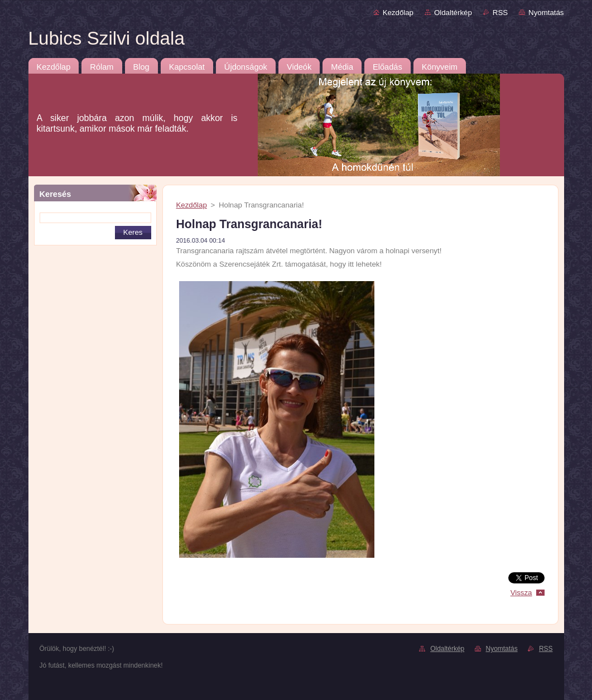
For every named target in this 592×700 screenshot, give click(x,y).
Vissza (521, 593)
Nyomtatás (546, 13)
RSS (500, 13)
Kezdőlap (398, 13)
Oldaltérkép (453, 13)
